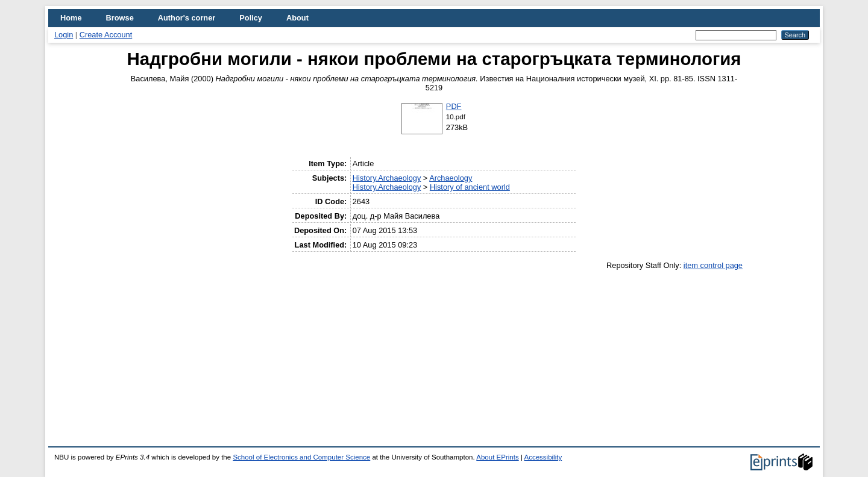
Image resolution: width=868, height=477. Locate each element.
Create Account (106, 35)
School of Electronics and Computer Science (301, 457)
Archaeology (451, 178)
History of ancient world (470, 187)
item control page (713, 265)
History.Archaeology (387, 178)
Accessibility (543, 457)
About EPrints (497, 457)
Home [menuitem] (71, 18)
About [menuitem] (297, 18)
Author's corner (187, 18)
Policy (251, 18)
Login (64, 35)
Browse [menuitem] (120, 18)
